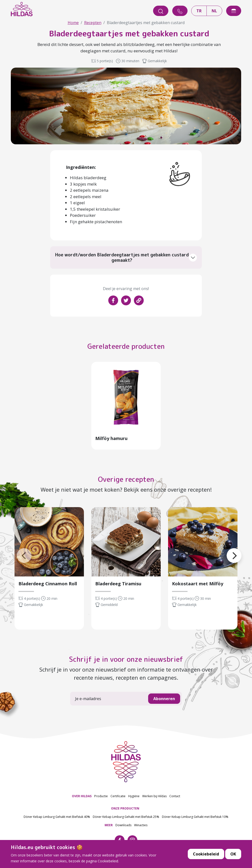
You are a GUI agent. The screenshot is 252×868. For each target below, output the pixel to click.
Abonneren (164, 700)
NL (214, 11)
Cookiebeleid (206, 858)
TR (199, 11)
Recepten (93, 23)
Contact (175, 797)
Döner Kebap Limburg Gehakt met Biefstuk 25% (126, 818)
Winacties (141, 826)
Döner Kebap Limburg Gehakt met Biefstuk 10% (195, 818)
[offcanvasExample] (234, 11)
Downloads (123, 826)
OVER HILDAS (82, 797)
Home (73, 23)
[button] (227, 551)
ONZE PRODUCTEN (125, 810)
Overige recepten (126, 481)
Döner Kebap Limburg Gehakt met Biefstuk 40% (57, 818)
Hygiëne (134, 797)
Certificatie (118, 797)
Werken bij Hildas (154, 797)
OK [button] (233, 858)
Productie (101, 797)
